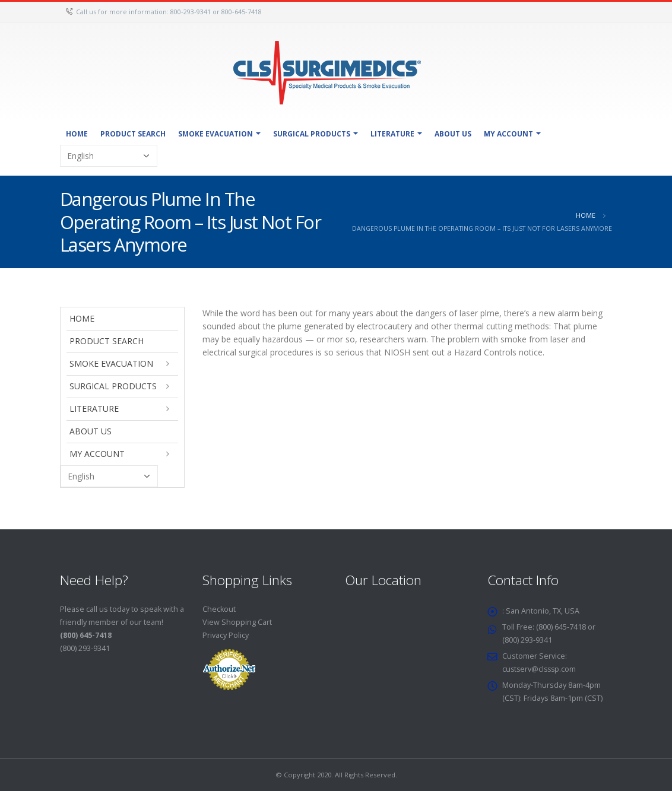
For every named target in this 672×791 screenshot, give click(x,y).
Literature (392, 134)
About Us (453, 134)
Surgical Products (312, 134)
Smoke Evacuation (215, 134)
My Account (508, 134)
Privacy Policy (226, 635)
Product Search (133, 134)
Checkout (219, 609)
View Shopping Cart (237, 622)
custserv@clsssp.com (541, 669)
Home (77, 134)
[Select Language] (109, 156)
